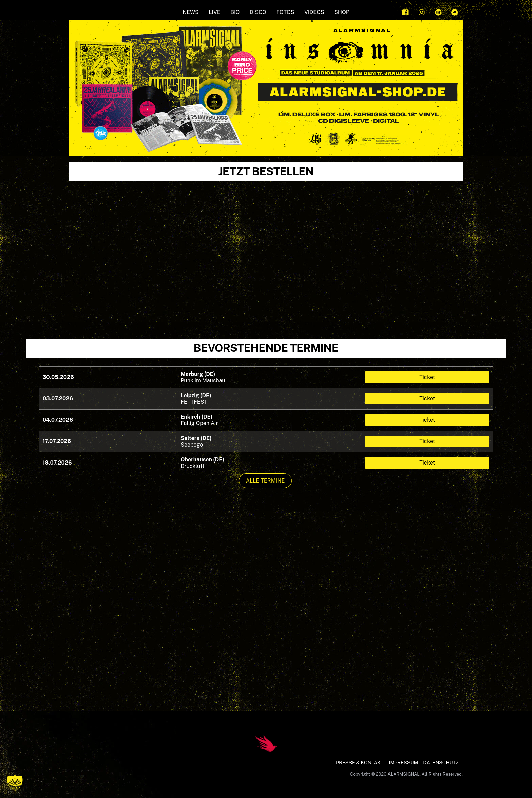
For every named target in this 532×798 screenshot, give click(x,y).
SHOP (342, 12)
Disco (258, 12)
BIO (235, 12)
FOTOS (285, 12)
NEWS (191, 12)
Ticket (427, 377)
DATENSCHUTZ (441, 763)
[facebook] (406, 11)
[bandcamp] (455, 11)
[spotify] (438, 11)
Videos (314, 12)
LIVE (214, 12)
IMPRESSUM (403, 763)
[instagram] (422, 11)
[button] (15, 783)
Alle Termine (265, 481)
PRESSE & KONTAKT (360, 763)
